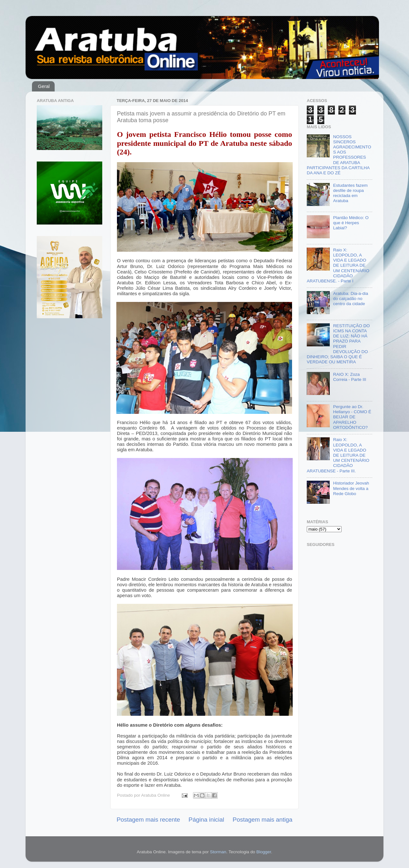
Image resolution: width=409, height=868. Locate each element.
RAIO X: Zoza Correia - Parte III (350, 377)
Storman (218, 852)
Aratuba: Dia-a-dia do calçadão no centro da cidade (351, 299)
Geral (44, 86)
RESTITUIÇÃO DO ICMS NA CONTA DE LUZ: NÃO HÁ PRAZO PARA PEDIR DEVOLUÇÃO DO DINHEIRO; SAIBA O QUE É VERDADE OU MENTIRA (338, 344)
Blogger (264, 852)
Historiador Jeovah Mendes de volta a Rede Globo (351, 488)
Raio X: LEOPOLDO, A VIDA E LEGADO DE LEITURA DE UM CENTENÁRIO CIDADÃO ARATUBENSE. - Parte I (338, 265)
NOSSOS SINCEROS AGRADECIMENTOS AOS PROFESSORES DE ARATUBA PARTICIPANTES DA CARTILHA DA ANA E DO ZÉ (339, 155)
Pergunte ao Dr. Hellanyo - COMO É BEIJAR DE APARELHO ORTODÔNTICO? (352, 417)
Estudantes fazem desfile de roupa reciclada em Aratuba (350, 193)
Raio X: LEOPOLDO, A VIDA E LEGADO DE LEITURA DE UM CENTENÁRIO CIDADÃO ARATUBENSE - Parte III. (338, 455)
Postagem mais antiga (262, 820)
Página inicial (206, 820)
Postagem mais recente (148, 820)
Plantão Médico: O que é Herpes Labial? (351, 223)
